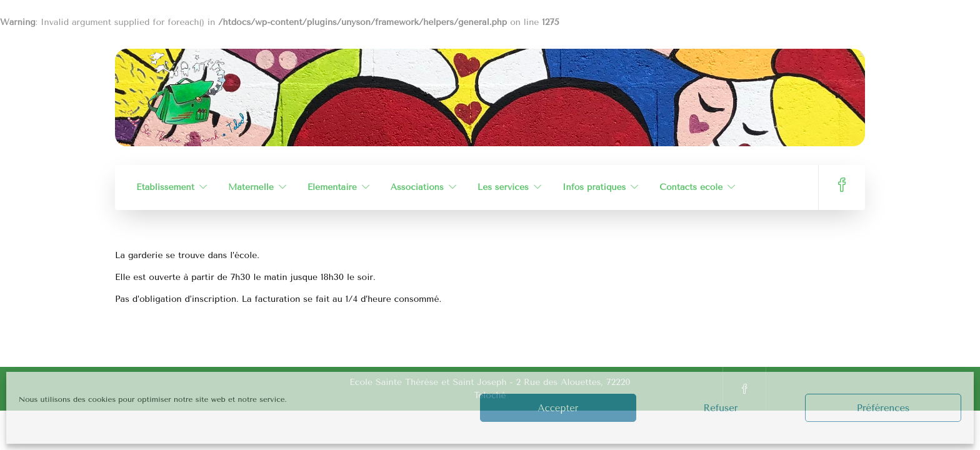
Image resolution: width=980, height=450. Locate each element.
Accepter (558, 408)
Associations (417, 187)
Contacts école (691, 187)
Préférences (883, 408)
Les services (503, 187)
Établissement (165, 187)
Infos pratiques (594, 187)
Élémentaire (332, 187)
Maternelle (251, 187)
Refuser (720, 408)
